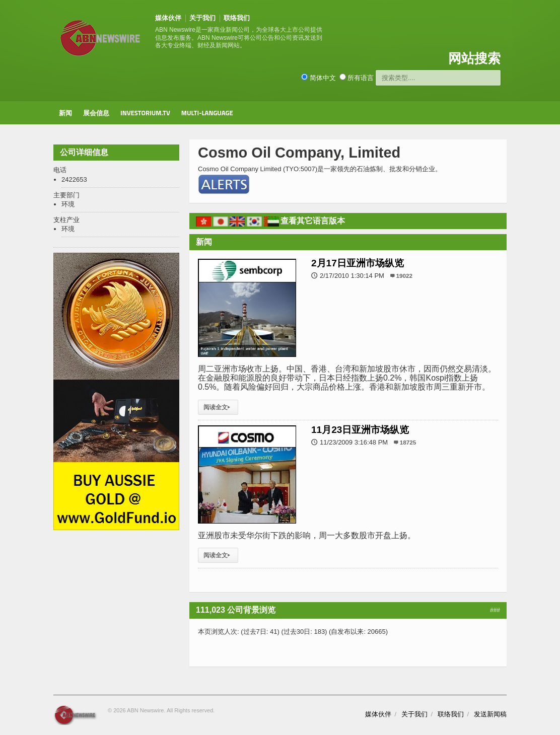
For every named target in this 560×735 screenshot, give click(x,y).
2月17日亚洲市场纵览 (358, 263)
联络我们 (237, 18)
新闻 (65, 113)
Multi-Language (207, 113)
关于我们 (202, 18)
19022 (405, 276)
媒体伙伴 (168, 18)
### (495, 610)
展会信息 (96, 113)
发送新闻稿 (490, 714)
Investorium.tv (145, 113)
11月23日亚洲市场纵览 (360, 430)
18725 (408, 442)
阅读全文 (218, 407)
